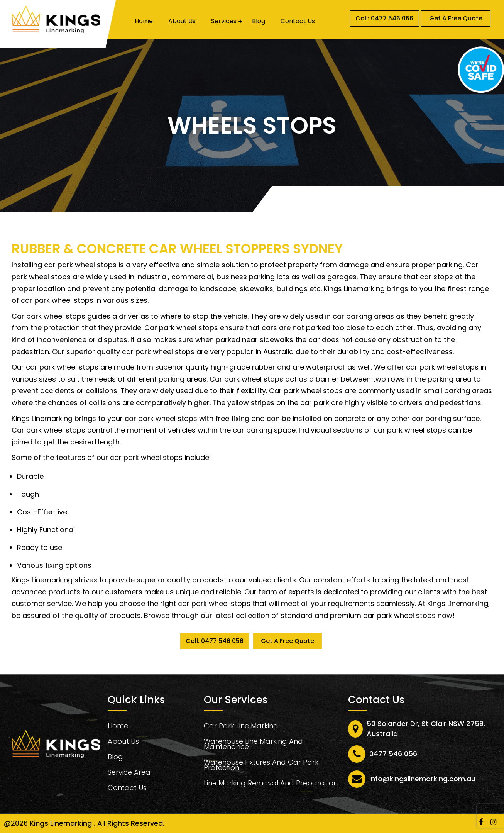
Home (144, 21)
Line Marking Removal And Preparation (271, 784)
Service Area (129, 773)
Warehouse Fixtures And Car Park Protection (261, 766)
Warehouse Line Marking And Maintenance (253, 745)
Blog (259, 21)
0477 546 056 (393, 754)
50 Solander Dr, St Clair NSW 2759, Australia (426, 729)
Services (224, 21)
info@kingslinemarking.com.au (422, 779)
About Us (182, 21)
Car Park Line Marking (241, 727)
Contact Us (298, 21)
